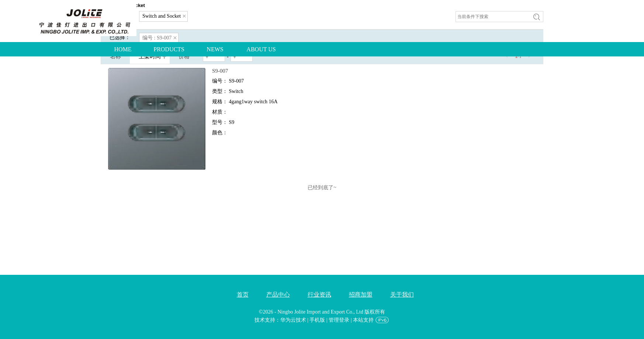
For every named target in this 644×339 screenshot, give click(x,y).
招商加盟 (361, 295)
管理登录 (339, 320)
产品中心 (278, 295)
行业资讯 (319, 295)
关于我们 (402, 295)
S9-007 (220, 71)
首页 (243, 295)
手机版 (317, 320)
